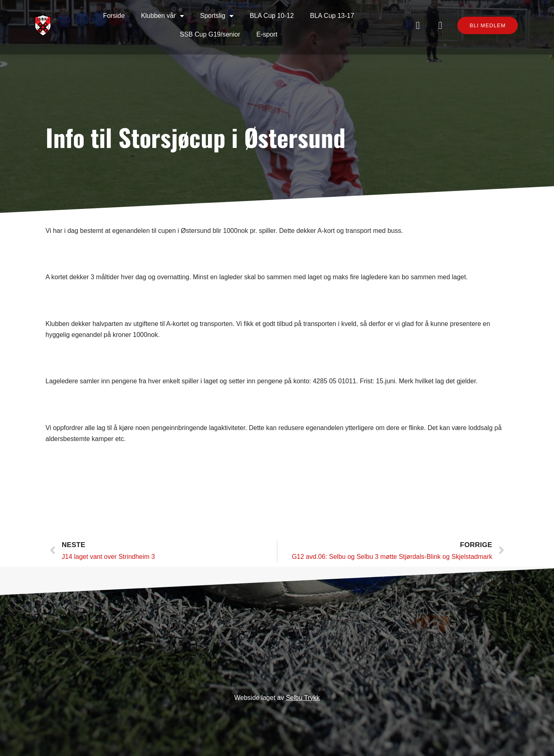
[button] (488, 25)
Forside (114, 16)
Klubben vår (162, 16)
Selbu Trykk (303, 698)
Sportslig (217, 16)
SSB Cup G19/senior (210, 34)
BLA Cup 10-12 (272, 16)
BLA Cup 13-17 (332, 16)
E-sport (267, 34)
